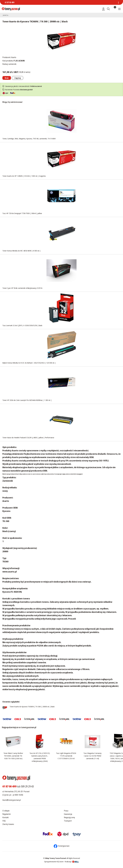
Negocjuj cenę (69, 817)
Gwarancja (68, 814)
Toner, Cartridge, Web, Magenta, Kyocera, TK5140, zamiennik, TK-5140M (29, 139)
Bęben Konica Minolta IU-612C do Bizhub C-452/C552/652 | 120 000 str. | (29, 363)
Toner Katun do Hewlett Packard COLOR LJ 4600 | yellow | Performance (28, 437)
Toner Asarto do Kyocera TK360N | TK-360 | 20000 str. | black (32, 707)
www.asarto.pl (10, 572)
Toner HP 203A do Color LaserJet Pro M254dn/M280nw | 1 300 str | (27, 400)
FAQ (4, 821)
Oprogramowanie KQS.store (54, 862)
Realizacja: (72, 862)
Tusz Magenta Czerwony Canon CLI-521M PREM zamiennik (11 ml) (92, 756)
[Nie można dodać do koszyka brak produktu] (7, 78)
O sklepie (6, 811)
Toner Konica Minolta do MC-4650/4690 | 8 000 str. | (22, 251)
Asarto (14, 57)
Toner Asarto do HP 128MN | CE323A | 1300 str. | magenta (24, 176)
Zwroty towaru (8, 824)
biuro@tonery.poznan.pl (12, 800)
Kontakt (6, 817)
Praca (66, 811)
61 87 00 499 (9, 2)
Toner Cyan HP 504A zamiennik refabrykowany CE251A (22, 288)
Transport (68, 821)
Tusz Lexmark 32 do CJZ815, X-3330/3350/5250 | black (22, 325)
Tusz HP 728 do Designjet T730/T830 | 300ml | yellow (22, 213)
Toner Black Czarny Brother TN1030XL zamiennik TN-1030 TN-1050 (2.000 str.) (13, 756)
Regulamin (7, 814)
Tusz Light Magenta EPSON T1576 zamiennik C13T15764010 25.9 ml (66, 756)
